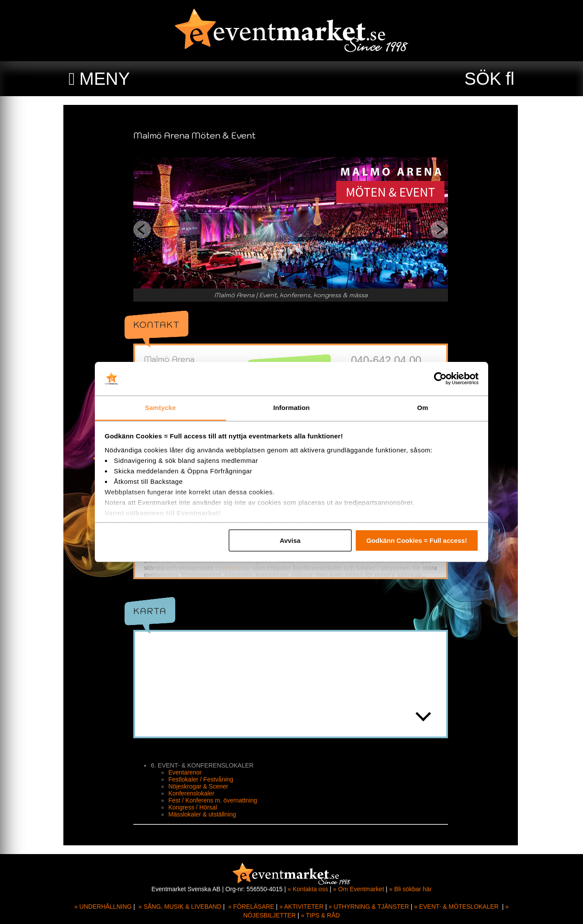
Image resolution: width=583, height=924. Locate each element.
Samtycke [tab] (161, 408)
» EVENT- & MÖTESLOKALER (456, 907)
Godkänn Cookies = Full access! (417, 540)
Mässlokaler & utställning (203, 814)
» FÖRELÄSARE (251, 907)
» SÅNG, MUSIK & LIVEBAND (180, 907)
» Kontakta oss (308, 889)
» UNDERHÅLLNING (103, 907)
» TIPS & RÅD (320, 915)
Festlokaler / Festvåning (202, 779)
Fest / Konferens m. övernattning (213, 800)
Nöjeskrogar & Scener (199, 786)
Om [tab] (422, 408)
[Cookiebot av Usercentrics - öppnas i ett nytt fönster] (440, 379)
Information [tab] (291, 408)
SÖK (483, 79)
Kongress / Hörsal (193, 807)
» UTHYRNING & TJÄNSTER (369, 907)
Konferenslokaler (192, 793)
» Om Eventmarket (359, 889)
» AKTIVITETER (301, 907)
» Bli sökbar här (410, 889)
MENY (105, 79)
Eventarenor (234, 568)
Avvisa (290, 540)
